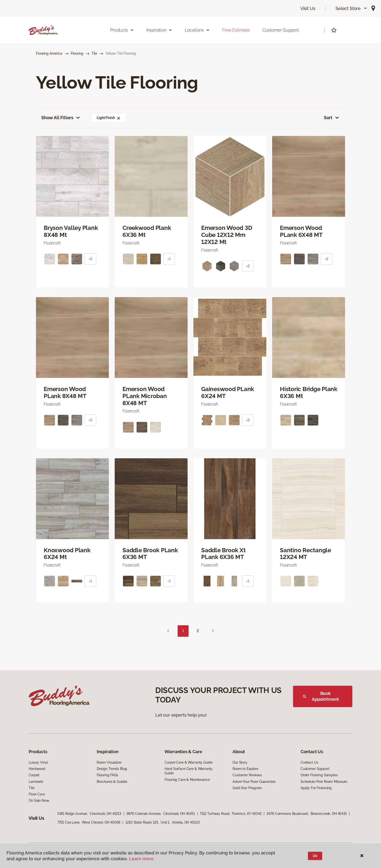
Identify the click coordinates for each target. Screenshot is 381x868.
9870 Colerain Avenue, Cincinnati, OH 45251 (161, 814)
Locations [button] (197, 30)
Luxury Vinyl (38, 762)
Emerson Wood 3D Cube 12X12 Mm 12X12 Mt (227, 235)
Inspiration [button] (159, 30)
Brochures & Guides (112, 782)
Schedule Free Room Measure (324, 782)
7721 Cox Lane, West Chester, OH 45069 (89, 822)
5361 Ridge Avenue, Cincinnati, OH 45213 (89, 814)
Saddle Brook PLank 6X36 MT (150, 554)
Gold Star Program (247, 788)
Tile (94, 53)
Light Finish (109, 118)
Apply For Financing (316, 788)
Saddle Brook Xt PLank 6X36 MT (223, 554)
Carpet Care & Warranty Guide (188, 762)
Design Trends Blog (112, 769)
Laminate (36, 782)
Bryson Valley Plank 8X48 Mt (71, 231)
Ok (315, 856)
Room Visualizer (109, 762)
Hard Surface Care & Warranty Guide (188, 771)
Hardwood (37, 769)
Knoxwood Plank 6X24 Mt (67, 554)
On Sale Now (39, 801)
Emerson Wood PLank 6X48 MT (301, 231)
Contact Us (309, 762)
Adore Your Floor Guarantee (254, 782)
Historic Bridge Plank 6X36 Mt (309, 393)
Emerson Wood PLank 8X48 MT (65, 393)
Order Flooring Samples (319, 775)
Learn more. (142, 859)
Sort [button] (332, 118)
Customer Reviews (247, 775)
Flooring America (49, 53)
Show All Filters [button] (61, 118)
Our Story (240, 762)
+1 (169, 259)
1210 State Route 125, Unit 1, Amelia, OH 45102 (162, 822)
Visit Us (308, 8)
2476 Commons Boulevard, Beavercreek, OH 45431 (307, 814)
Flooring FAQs (107, 775)
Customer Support (281, 30)
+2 (90, 259)
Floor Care (37, 794)
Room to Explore (245, 769)
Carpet (34, 775)
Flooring (77, 53)
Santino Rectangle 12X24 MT (305, 554)
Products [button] (122, 30)
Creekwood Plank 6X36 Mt (147, 231)
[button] (351, 8)
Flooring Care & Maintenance (187, 780)
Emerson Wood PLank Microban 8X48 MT (145, 396)
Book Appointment (321, 696)
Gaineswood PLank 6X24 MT (228, 393)
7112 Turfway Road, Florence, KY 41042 (231, 814)
